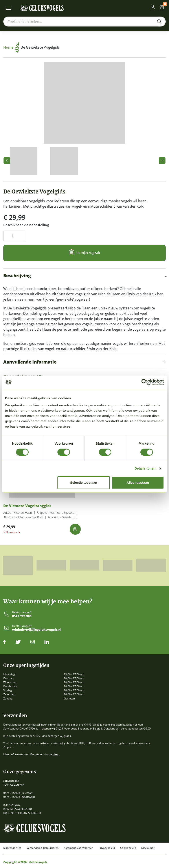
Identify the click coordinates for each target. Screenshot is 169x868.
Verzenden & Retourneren (43, 848)
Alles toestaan (138, 482)
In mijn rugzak (88, 253)
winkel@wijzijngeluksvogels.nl (37, 630)
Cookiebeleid (128, 848)
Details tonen (145, 468)
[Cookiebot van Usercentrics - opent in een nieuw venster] (145, 382)
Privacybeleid (107, 848)
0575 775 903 (22, 616)
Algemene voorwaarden (79, 848)
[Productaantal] (14, 236)
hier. (56, 754)
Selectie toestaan (84, 482)
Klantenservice (12, 848)
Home (11, 47)
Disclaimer (148, 848)
